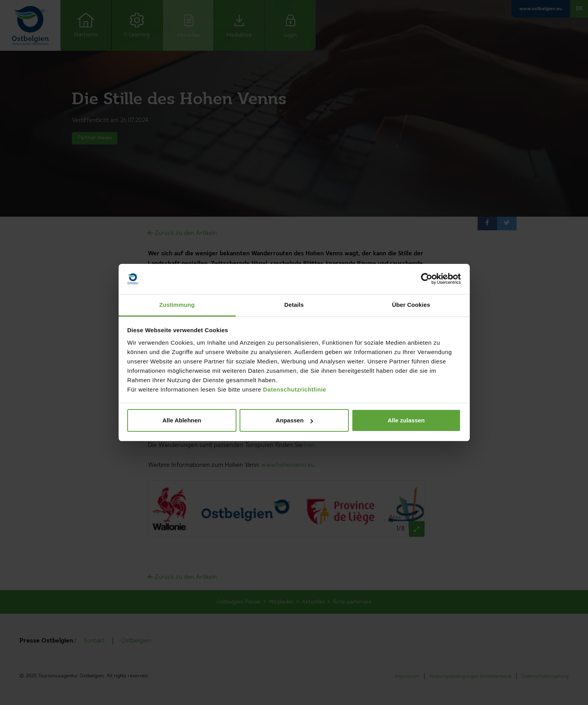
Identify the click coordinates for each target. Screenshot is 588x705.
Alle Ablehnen (182, 420)
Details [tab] (294, 305)
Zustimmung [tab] (177, 305)
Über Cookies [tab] (411, 305)
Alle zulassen (406, 420)
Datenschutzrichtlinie (295, 389)
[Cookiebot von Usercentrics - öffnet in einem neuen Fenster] (427, 279)
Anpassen (294, 420)
